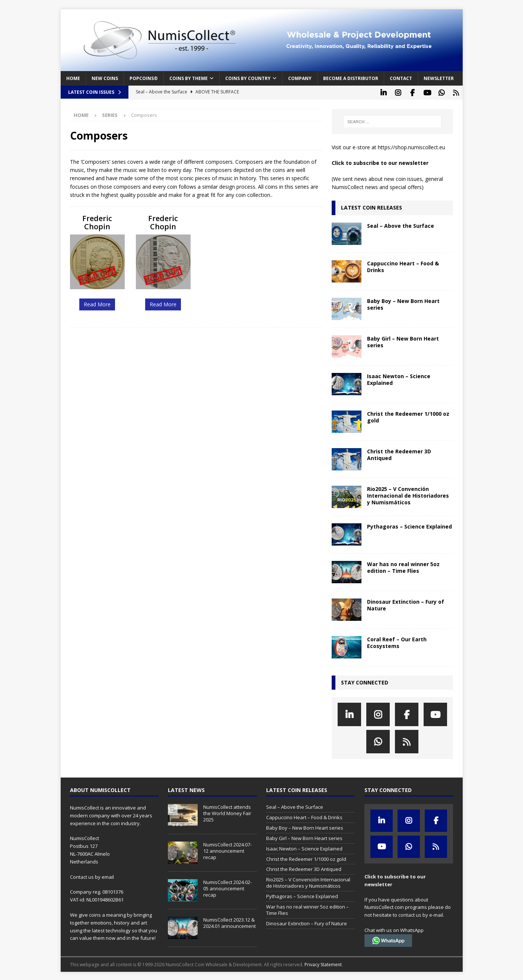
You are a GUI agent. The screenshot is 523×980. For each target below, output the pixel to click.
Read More (97, 303)
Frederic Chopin (97, 221)
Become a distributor (351, 78)
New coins (105, 78)
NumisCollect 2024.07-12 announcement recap (227, 850)
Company (300, 78)
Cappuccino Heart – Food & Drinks (403, 265)
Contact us (82, 875)
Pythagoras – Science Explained (409, 525)
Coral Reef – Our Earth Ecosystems (397, 641)
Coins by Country (248, 78)
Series (110, 114)
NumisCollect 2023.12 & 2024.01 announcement (229, 922)
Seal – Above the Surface (401, 224)
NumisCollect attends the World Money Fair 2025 (227, 812)
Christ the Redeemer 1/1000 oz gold (408, 416)
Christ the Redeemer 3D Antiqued (399, 453)
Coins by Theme (189, 78)
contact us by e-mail (421, 914)
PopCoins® (144, 78)
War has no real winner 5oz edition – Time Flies (403, 566)
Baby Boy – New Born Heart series (403, 303)
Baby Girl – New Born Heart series (403, 340)
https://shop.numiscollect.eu (412, 146)
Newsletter (439, 78)
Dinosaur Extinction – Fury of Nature (406, 604)
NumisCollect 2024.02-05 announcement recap (227, 887)
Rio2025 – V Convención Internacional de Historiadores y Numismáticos (408, 494)
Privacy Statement (323, 963)
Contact (401, 78)
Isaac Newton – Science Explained (399, 378)
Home (73, 78)
